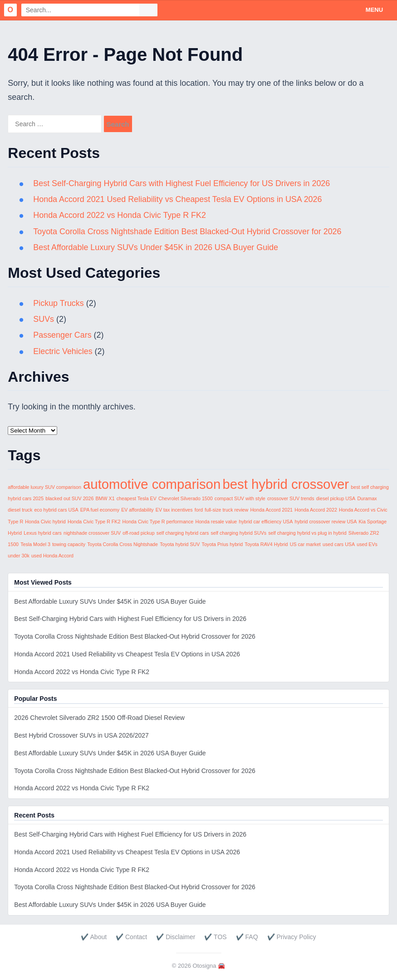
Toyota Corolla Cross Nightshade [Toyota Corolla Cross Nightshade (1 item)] (123, 544)
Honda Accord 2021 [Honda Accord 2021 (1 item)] (271, 510)
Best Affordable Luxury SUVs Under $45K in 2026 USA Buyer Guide (156, 247)
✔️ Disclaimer (176, 937)
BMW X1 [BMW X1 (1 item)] (105, 498)
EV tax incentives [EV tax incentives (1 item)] (174, 510)
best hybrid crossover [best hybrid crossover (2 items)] (286, 484)
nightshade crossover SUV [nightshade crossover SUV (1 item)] (92, 533)
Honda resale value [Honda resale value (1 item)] (216, 522)
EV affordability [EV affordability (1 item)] (137, 510)
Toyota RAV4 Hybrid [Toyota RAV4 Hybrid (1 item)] (266, 544)
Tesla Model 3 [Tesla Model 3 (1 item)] (35, 544)
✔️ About (94, 937)
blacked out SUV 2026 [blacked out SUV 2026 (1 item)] (69, 498)
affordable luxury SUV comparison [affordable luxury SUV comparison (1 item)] (44, 487)
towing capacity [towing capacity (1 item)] (69, 544)
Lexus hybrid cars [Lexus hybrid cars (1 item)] (43, 533)
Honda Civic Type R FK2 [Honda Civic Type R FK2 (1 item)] (94, 522)
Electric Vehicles (63, 351)
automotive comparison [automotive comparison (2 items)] (152, 484)
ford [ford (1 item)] (199, 510)
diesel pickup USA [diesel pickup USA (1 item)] (336, 498)
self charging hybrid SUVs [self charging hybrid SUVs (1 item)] (238, 533)
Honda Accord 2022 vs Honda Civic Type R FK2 (120, 215)
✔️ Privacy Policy (292, 937)
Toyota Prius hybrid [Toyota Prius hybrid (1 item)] (223, 544)
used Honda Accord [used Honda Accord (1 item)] (52, 556)
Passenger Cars (62, 335)
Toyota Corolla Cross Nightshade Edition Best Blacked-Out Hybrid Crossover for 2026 (188, 231)
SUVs (44, 319)
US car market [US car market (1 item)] (305, 544)
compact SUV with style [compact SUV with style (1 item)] (240, 498)
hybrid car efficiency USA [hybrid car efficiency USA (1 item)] (266, 522)
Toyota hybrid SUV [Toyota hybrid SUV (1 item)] (180, 544)
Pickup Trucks (59, 303)
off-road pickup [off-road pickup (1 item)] (138, 533)
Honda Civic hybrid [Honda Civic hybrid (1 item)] (45, 522)
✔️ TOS (215, 937)
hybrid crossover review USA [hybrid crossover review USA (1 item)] (326, 522)
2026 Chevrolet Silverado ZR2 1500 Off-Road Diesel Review (99, 718)
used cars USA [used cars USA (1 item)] (339, 544)
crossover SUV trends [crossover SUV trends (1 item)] (291, 498)
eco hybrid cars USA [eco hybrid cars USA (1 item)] (56, 510)
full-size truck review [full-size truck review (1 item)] (226, 510)
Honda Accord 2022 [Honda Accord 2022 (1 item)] (316, 510)
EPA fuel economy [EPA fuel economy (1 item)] (100, 510)
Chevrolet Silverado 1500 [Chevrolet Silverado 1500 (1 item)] (186, 498)
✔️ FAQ (247, 937)
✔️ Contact (131, 937)
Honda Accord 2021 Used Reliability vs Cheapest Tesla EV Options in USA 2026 (178, 199)
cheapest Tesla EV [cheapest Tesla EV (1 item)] (137, 498)
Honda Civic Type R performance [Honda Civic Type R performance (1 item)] (158, 522)
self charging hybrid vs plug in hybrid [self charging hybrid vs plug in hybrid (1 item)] (307, 533)
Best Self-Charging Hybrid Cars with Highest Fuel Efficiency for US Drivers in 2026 (182, 183)
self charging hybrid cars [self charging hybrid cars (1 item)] (183, 533)
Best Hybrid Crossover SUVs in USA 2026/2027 (81, 735)
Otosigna (205, 966)
